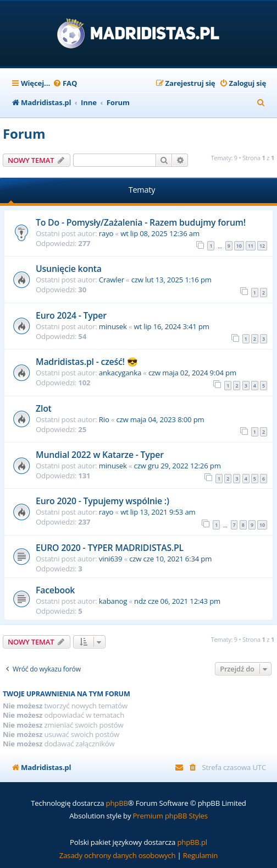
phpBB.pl (192, 842)
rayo (106, 233)
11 (251, 246)
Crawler (112, 280)
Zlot (44, 408)
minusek (113, 326)
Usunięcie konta (69, 269)
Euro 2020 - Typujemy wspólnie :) (103, 501)
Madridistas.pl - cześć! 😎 (87, 362)
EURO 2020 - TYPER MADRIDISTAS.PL (110, 548)
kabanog (113, 601)
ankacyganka (120, 373)
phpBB (117, 803)
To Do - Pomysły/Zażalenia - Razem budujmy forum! (141, 222)
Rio (104, 419)
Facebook (55, 590)
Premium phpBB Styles (170, 816)
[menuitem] (65, 83)
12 (262, 246)
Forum (24, 133)
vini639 (111, 559)
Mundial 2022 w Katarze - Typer (100, 455)
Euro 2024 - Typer (71, 315)
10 (239, 246)
